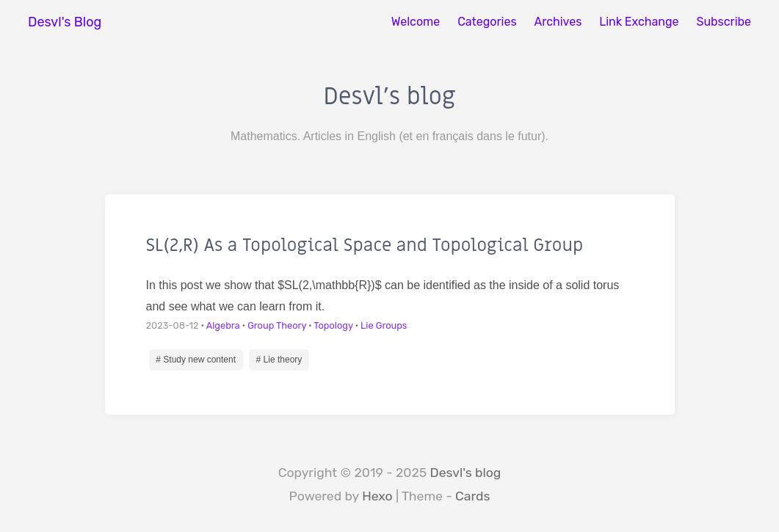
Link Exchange (639, 22)
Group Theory (277, 325)
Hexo (377, 496)
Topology (333, 325)
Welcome (416, 22)
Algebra (223, 325)
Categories (487, 22)
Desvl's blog (466, 473)
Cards (472, 496)
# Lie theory (279, 360)
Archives (558, 22)
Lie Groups (384, 325)
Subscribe (724, 22)
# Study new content (196, 360)
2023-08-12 (173, 325)
